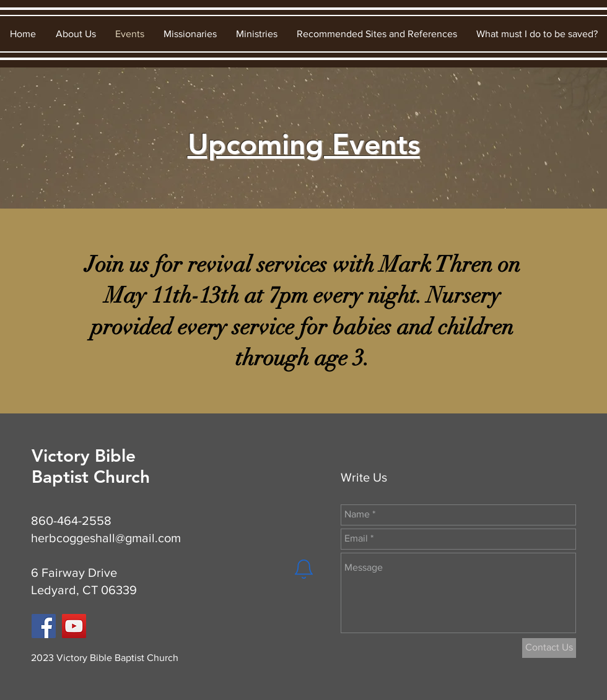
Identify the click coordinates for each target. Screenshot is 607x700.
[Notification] (303, 569)
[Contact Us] (549, 648)
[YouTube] (74, 626)
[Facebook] (44, 626)
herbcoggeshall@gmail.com (106, 538)
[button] (76, 34)
